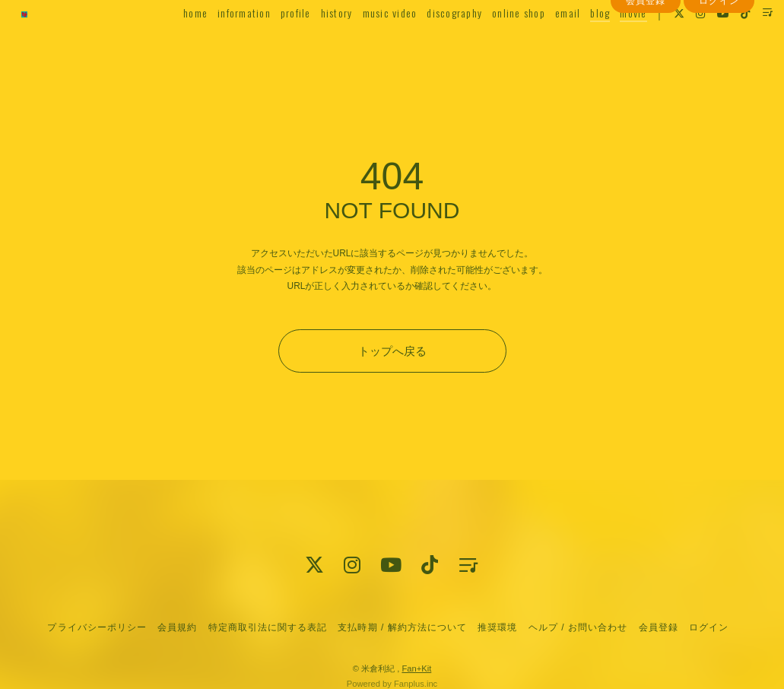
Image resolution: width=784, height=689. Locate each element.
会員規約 (177, 627)
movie (613, 43)
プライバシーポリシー (97, 627)
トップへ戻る (392, 351)
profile (275, 43)
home (175, 43)
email (547, 43)
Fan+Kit (416, 668)
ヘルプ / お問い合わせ (578, 627)
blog (579, 43)
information (224, 43)
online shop (498, 43)
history (316, 43)
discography (434, 43)
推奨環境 (497, 627)
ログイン (719, 71)
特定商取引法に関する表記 (268, 627)
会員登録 (646, 71)
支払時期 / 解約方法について (402, 627)
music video (369, 43)
